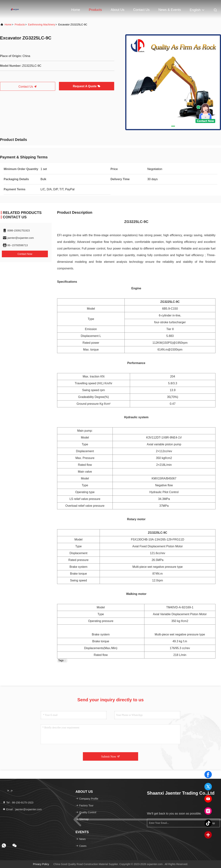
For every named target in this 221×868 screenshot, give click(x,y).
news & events (170, 10)
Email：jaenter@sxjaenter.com (22, 809)
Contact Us (141, 10)
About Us (117, 10)
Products (95, 10)
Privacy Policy (41, 864)
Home (76, 10)
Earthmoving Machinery (42, 25)
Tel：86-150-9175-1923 (18, 803)
